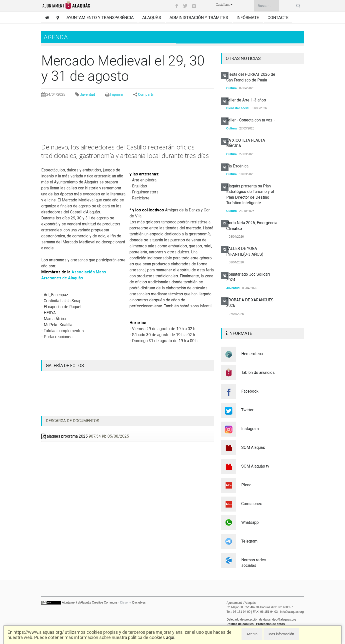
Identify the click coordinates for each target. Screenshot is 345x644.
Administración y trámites (199, 17)
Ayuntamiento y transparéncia (100, 17)
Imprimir (117, 94)
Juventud (87, 94)
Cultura (231, 88)
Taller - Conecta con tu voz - (251, 120)
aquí (170, 637)
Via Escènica (237, 166)
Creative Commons (105, 603)
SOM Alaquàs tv (255, 466)
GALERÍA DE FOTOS (65, 365)
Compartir (146, 94)
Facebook (250, 391)
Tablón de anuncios (258, 372)
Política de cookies (240, 624)
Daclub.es (139, 603)
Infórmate (248, 17)
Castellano (224, 5)
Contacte (278, 17)
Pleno (246, 485)
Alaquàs (152, 17)
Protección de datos (270, 624)
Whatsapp (250, 522)
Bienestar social (238, 108)
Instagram (250, 429)
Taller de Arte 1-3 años (246, 100)
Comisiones (252, 504)
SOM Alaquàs (253, 447)
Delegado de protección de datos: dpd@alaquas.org (261, 620)
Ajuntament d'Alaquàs (76, 603)
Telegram (249, 541)
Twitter (247, 410)
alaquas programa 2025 (64, 436)
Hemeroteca (252, 354)
